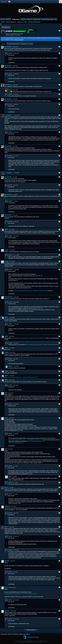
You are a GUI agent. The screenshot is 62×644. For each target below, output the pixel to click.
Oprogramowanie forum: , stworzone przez (31, 641)
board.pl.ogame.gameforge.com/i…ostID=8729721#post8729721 (28, 338)
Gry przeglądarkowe (48, 19)
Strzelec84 (8, 47)
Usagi (6, 250)
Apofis (7, 352)
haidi (6, 418)
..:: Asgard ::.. (9, 115)
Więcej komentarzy (31, 630)
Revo (6, 487)
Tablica (8, 19)
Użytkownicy (16, 19)
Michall (7, 561)
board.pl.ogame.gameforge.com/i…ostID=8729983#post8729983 (42, 345)
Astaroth (7, 506)
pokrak (7, 611)
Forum (3, 19)
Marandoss (8, 85)
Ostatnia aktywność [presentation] (13, 44)
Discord (29, 19)
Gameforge (37, 19)
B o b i (7, 587)
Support (23, 19)
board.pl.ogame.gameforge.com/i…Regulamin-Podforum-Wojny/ (31, 291)
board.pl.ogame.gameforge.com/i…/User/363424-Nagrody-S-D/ (25, 440)
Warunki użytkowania (13, 634)
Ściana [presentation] (3, 44)
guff (6, 393)
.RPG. (6, 230)
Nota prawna (4, 634)
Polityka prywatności (24, 634)
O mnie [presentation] (30, 44)
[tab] (3, 44)
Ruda (10, 90)
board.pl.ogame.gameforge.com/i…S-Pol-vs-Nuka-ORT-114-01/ (21, 593)
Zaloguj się (4, 2)
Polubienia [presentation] (24, 44)
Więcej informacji (19, 40)
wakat (10, 53)
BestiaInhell (8, 297)
